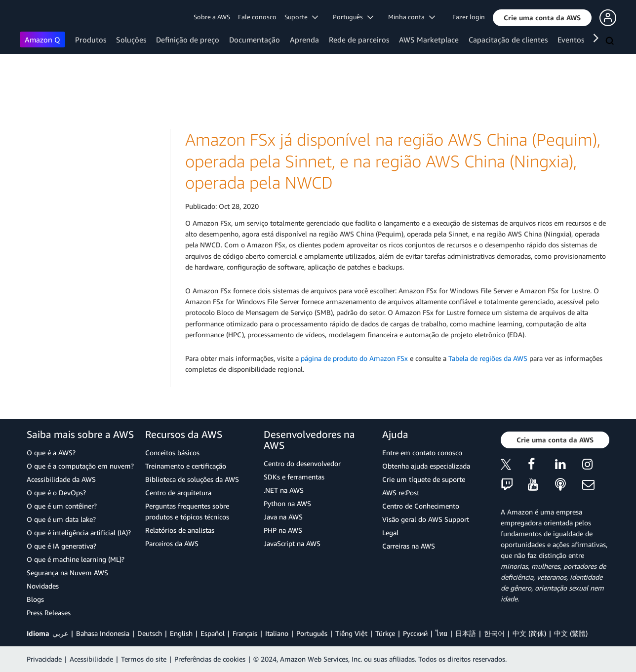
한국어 (494, 633)
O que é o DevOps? (56, 493)
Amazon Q (42, 40)
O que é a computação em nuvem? (80, 466)
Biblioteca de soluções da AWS (192, 479)
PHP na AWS (283, 530)
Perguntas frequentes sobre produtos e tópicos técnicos (187, 511)
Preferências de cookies (210, 659)
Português (312, 633)
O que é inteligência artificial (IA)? (79, 533)
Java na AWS (283, 517)
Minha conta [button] (412, 17)
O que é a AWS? (51, 453)
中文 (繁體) (571, 633)
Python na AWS (287, 503)
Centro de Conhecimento (421, 506)
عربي (60, 633)
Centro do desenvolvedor (302, 463)
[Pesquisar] (611, 41)
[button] (542, 18)
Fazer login (469, 17)
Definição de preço (188, 40)
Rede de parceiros (359, 40)
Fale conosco (257, 17)
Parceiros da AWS (172, 543)
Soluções (131, 40)
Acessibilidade (91, 659)
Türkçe (385, 633)
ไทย (441, 633)
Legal (390, 533)
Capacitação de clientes (508, 40)
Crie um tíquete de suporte (424, 479)
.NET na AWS (284, 490)
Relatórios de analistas (180, 530)
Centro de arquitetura (178, 493)
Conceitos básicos (172, 453)
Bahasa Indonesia (103, 633)
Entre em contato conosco (422, 453)
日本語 (466, 633)
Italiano (277, 633)
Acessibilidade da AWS (61, 479)
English (181, 633)
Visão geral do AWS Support (426, 519)
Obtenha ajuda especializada (426, 466)
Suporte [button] (301, 17)
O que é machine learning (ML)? (76, 559)
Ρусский (415, 633)
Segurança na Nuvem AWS (67, 573)
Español (213, 633)
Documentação (255, 40)
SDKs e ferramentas (294, 477)
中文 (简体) (529, 633)
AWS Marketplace (429, 40)
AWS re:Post (401, 493)
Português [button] (353, 17)
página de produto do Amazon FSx (354, 358)
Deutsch (150, 633)
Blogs (35, 599)
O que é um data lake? (61, 519)
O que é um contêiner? (62, 506)
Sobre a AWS (212, 17)
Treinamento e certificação (186, 466)
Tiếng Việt (351, 633)
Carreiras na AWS (409, 546)
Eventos (571, 40)
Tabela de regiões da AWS (488, 358)
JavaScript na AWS (292, 543)
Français (245, 633)
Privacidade (44, 659)
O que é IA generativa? (61, 546)
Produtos (91, 40)
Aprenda (304, 40)
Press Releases (49, 613)
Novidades (43, 586)
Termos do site (144, 659)
